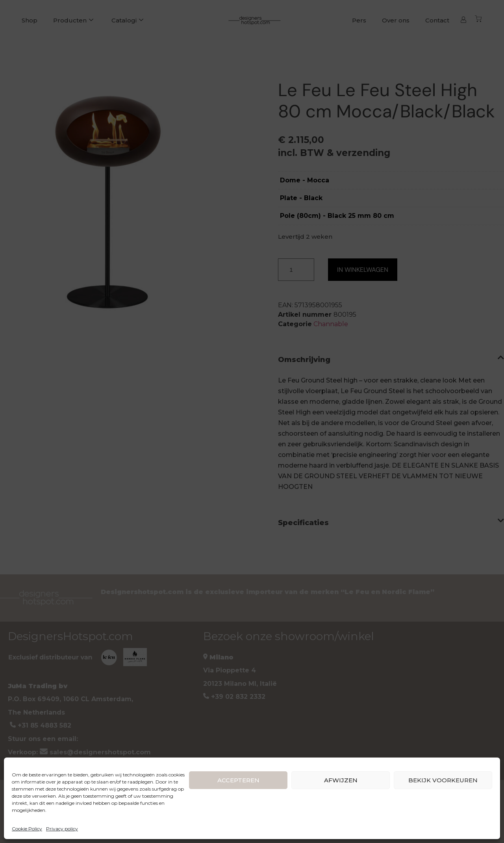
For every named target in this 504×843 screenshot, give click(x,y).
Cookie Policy (27, 829)
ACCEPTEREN (238, 780)
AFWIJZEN (341, 780)
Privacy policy (62, 829)
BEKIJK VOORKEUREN (443, 780)
